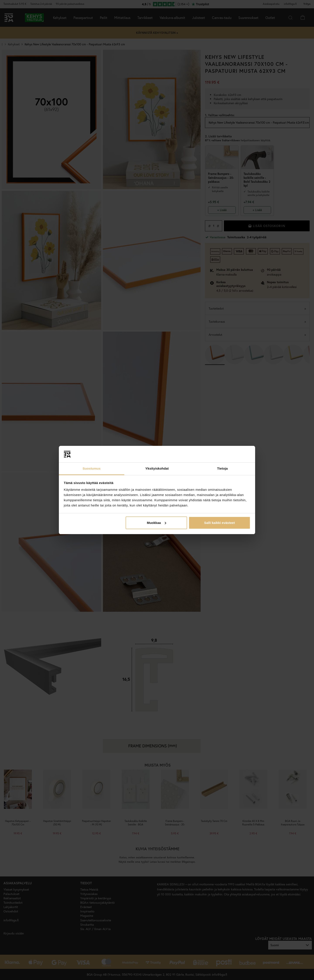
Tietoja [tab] (223, 468)
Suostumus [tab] (92, 468)
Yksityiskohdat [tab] (157, 468)
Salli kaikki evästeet (219, 523)
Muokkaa (156, 523)
